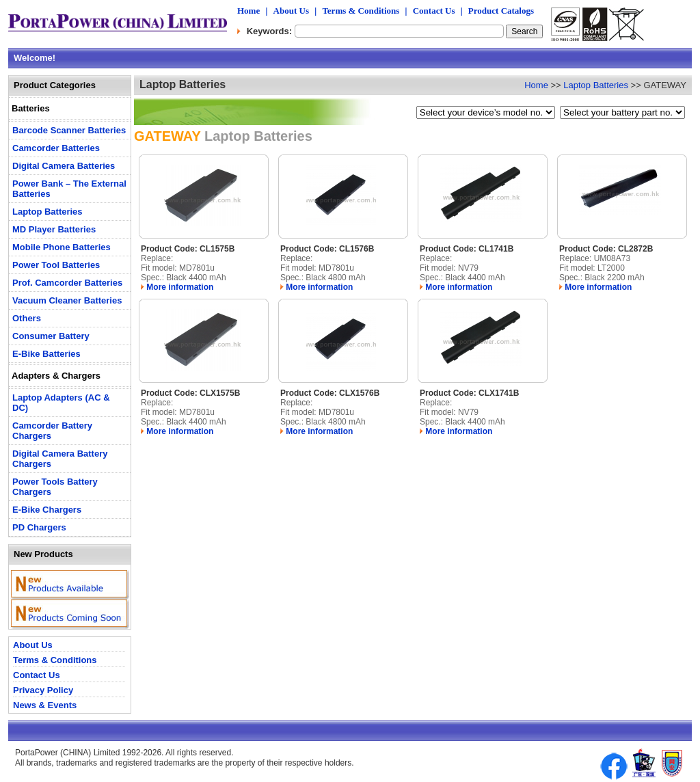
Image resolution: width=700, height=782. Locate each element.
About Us (291, 11)
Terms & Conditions (361, 11)
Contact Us (434, 11)
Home (248, 11)
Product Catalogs (501, 11)
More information (177, 287)
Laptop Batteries (596, 85)
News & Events (45, 705)
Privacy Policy (43, 690)
